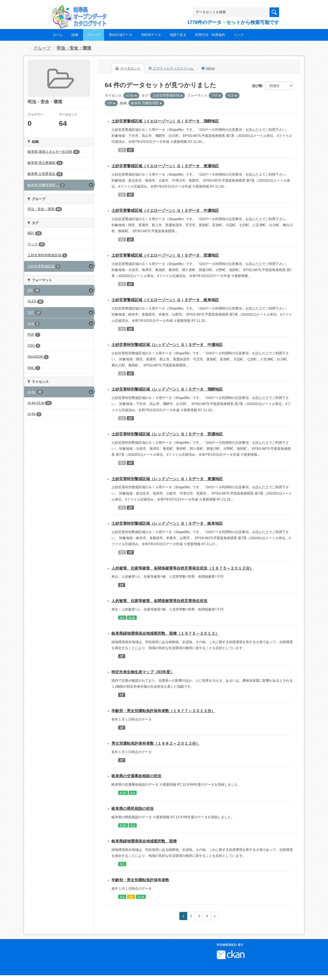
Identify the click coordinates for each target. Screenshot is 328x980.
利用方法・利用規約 (210, 35)
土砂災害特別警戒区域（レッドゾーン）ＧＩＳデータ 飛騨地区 (167, 389)
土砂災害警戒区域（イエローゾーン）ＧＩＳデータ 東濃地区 (165, 166)
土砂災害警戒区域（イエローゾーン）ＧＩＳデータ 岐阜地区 (165, 300)
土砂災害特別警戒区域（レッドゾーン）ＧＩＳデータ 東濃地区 (167, 479)
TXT (122, 150)
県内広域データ (121, 35)
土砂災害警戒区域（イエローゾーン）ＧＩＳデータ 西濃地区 (165, 255)
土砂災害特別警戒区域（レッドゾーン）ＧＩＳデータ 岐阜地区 (167, 523)
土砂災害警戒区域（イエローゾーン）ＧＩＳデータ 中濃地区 (165, 210)
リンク (239, 35)
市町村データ (151, 35)
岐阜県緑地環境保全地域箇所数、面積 (144, 841)
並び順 (257, 86)
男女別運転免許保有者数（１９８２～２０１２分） (156, 743)
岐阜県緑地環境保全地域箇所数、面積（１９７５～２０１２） (165, 633)
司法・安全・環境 (74, 48)
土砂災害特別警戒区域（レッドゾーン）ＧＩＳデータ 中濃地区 (167, 345)
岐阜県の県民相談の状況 (133, 809)
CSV (131, 897)
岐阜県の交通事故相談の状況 (136, 776)
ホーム (58, 35)
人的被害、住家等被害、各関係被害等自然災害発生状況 (159, 601)
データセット (128, 68)
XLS (122, 617)
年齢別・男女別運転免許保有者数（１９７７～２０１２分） (163, 711)
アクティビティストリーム (171, 68)
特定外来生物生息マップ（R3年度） (143, 672)
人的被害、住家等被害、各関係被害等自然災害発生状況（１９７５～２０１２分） (182, 568)
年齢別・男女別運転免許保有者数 (140, 880)
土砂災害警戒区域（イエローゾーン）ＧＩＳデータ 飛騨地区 (165, 121)
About (208, 68)
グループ (94, 35)
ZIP (130, 150)
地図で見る (178, 35)
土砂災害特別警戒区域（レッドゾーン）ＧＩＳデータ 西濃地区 (167, 434)
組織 (75, 35)
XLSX (132, 617)
